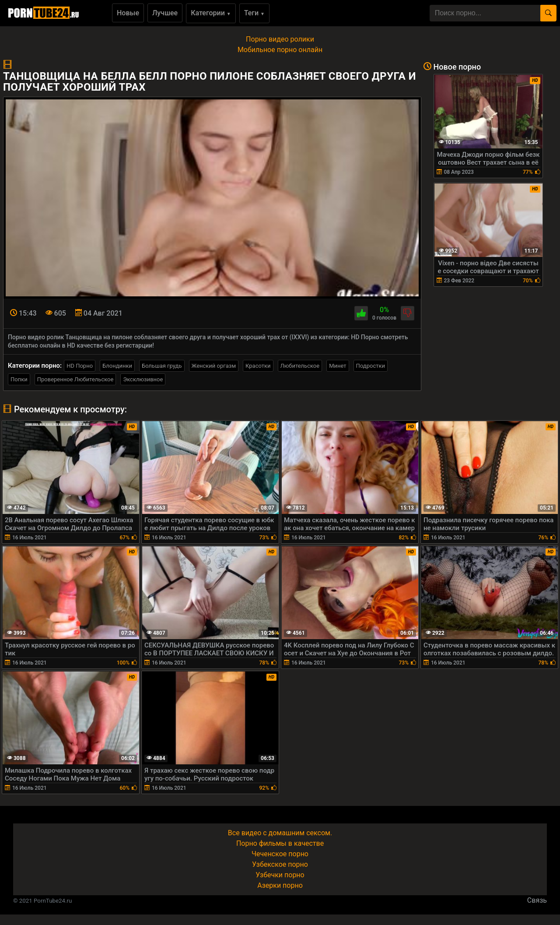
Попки (19, 379)
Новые (128, 13)
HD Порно (80, 366)
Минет (338, 366)
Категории (211, 13)
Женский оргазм (214, 366)
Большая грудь (162, 366)
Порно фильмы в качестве (280, 843)
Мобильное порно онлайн (280, 50)
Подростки (371, 366)
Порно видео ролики (280, 39)
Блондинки (117, 366)
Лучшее (165, 13)
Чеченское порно (280, 854)
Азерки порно (280, 885)
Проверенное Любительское (75, 379)
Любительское (300, 366)
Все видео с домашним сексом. (280, 833)
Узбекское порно (280, 864)
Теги (254, 13)
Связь (537, 900)
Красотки (258, 366)
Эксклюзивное (143, 379)
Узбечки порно (280, 875)
